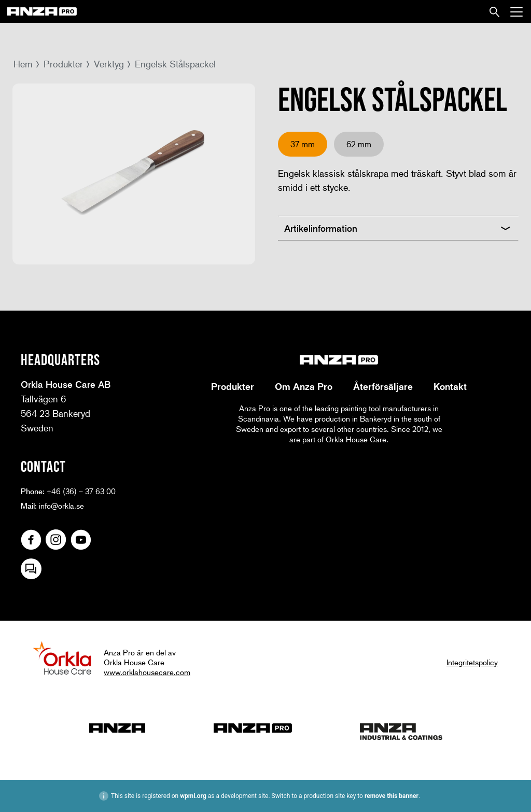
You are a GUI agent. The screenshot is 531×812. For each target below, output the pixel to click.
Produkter (63, 64)
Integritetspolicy (472, 662)
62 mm (359, 144)
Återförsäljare (383, 386)
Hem (23, 64)
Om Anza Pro (304, 386)
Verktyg (109, 64)
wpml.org (193, 796)
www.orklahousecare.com (147, 672)
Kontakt (450, 386)
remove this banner (392, 796)
